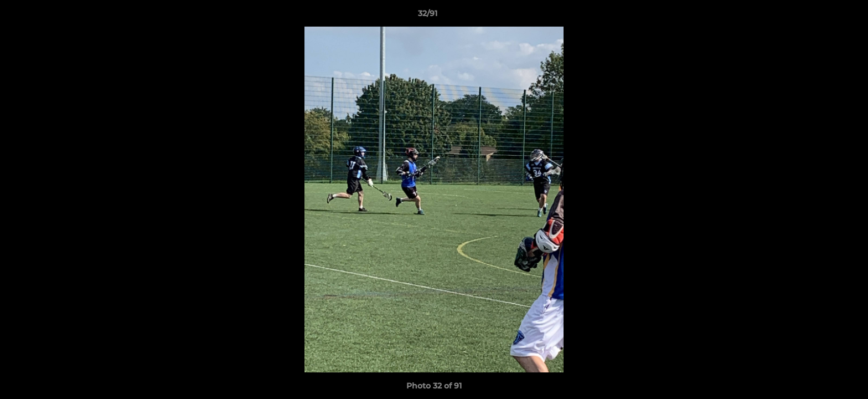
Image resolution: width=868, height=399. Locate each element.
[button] (821, 16)
